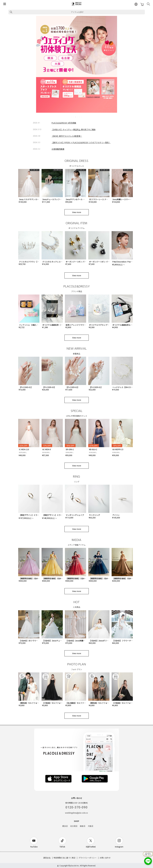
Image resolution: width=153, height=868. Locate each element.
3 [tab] (76, 117)
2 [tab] (74, 117)
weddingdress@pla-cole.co (76, 813)
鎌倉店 (83, 826)
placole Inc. (75, 866)
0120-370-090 (77, 807)
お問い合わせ (105, 858)
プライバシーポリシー (87, 858)
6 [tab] (82, 117)
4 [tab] (78, 117)
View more (77, 212)
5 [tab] (80, 117)
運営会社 (47, 858)
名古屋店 (74, 826)
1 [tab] (71, 117)
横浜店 (65, 826)
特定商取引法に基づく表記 (64, 858)
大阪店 (91, 826)
